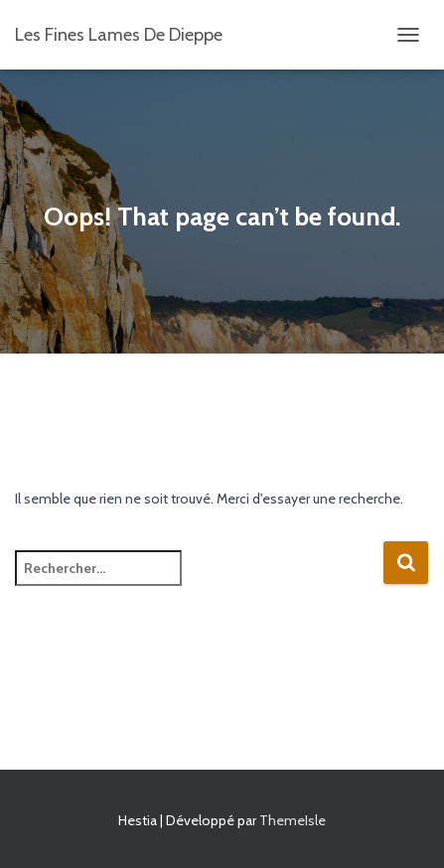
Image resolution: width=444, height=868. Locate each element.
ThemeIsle (293, 820)
